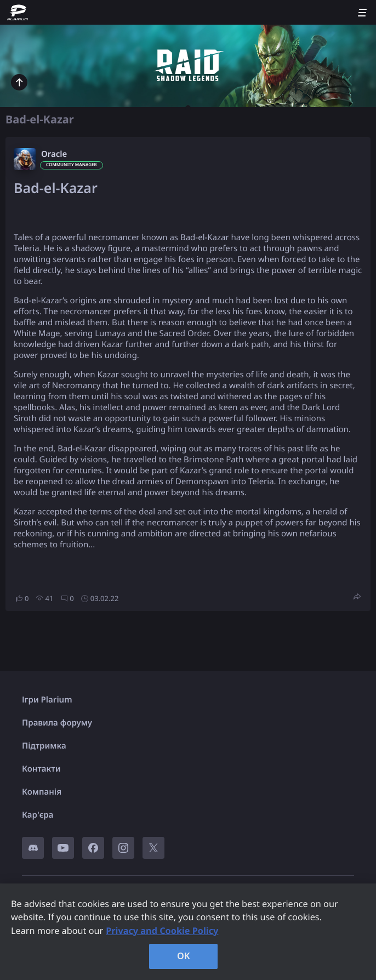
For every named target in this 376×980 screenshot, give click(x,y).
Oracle (54, 154)
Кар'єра (38, 815)
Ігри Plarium (47, 700)
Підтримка (44, 746)
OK (184, 956)
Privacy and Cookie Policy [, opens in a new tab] (162, 931)
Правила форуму (57, 723)
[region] (188, 932)
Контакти (41, 769)
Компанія (42, 792)
